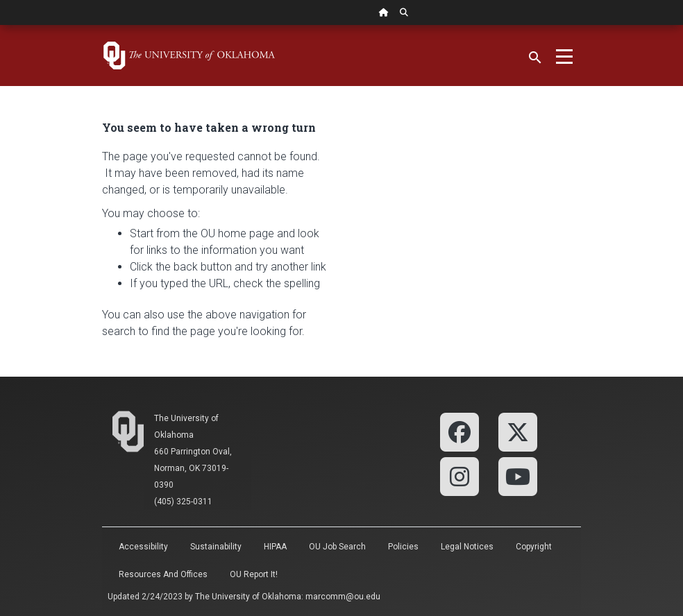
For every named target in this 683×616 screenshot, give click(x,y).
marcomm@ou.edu (343, 597)
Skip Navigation (0, 25)
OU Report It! (254, 574)
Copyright (534, 547)
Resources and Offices (163, 574)
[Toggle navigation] (564, 55)
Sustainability (216, 547)
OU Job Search (337, 547)
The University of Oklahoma (248, 597)
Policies (403, 547)
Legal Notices (467, 547)
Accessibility (143, 547)
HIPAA (275, 547)
